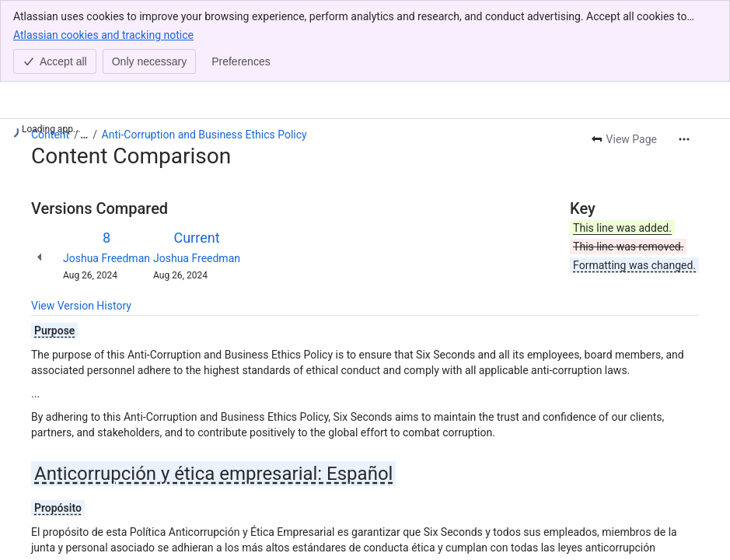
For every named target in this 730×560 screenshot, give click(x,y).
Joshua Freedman (107, 258)
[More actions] (684, 139)
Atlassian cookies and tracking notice (103, 34)
